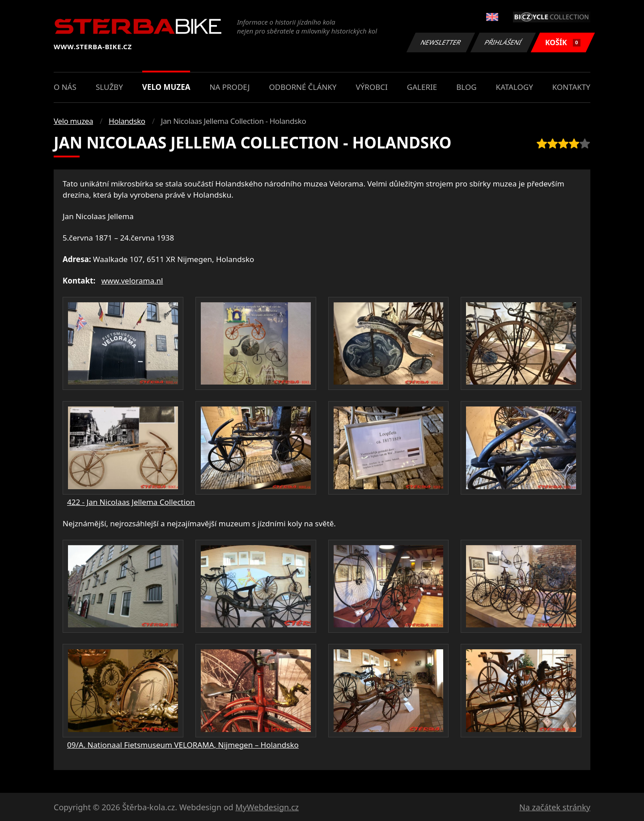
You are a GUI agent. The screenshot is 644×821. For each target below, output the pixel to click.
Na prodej (230, 87)
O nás (65, 87)
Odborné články (303, 87)
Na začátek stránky (555, 807)
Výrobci (372, 87)
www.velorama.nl (132, 281)
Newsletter (441, 42)
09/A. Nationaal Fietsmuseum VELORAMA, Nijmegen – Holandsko (183, 745)
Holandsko (127, 121)
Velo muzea (166, 87)
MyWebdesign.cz (267, 807)
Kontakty (571, 87)
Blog (466, 87)
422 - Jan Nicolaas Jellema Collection (131, 502)
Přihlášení (503, 42)
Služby (109, 87)
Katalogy (515, 87)
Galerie (422, 87)
